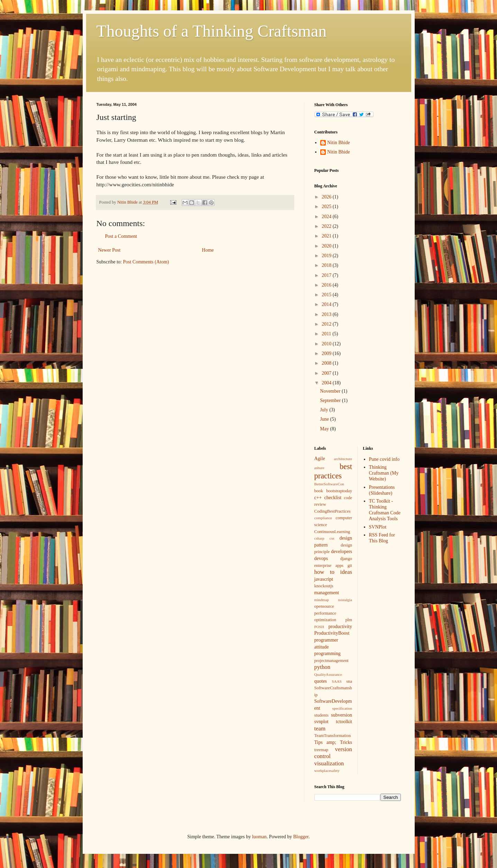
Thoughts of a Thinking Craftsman (212, 31)
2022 (327, 226)
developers (342, 552)
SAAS (337, 681)
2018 (327, 265)
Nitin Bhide (339, 143)
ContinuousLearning (332, 532)
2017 (327, 275)
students (321, 715)
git (350, 566)
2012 (327, 324)
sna (349, 681)
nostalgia (345, 600)
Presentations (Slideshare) (382, 490)
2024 (327, 217)
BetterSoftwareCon (329, 484)
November (331, 391)
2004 (327, 383)
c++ (318, 498)
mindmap (322, 600)
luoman (259, 837)
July (325, 410)
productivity (340, 627)
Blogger (301, 837)
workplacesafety (327, 771)
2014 (327, 304)
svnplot (321, 722)
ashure (319, 468)
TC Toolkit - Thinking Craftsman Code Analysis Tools (385, 510)
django (346, 559)
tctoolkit (344, 722)
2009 (327, 353)
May (325, 429)
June (325, 419)
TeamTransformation (333, 736)
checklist (333, 498)
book (319, 491)
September (331, 400)
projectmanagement (332, 661)
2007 (327, 373)
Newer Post (109, 250)
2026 (327, 197)
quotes (321, 681)
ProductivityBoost (332, 633)
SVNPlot (378, 527)
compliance (323, 518)
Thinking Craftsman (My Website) (384, 473)
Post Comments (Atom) (146, 262)
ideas (346, 572)
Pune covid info (384, 459)
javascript (324, 579)
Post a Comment (121, 236)
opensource (324, 606)
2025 (327, 207)
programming (328, 654)
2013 (327, 314)
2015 (327, 295)
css (332, 538)
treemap (321, 750)
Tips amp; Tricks (333, 742)
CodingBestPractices (333, 511)
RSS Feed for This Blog (382, 538)
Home (208, 250)
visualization (329, 763)
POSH (319, 627)
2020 (327, 246)
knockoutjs (324, 586)
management (327, 593)
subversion (342, 715)
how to (324, 572)
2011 (327, 334)
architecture (343, 459)
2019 (327, 256)
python (323, 667)
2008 (327, 363)
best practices (333, 471)
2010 (327, 344)
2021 (327, 236)
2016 (327, 285)
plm (349, 620)
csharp (319, 538)
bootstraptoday (339, 491)
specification (342, 708)
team (320, 729)
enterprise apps (329, 566)
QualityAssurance (328, 674)
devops (321, 558)
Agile (320, 459)
